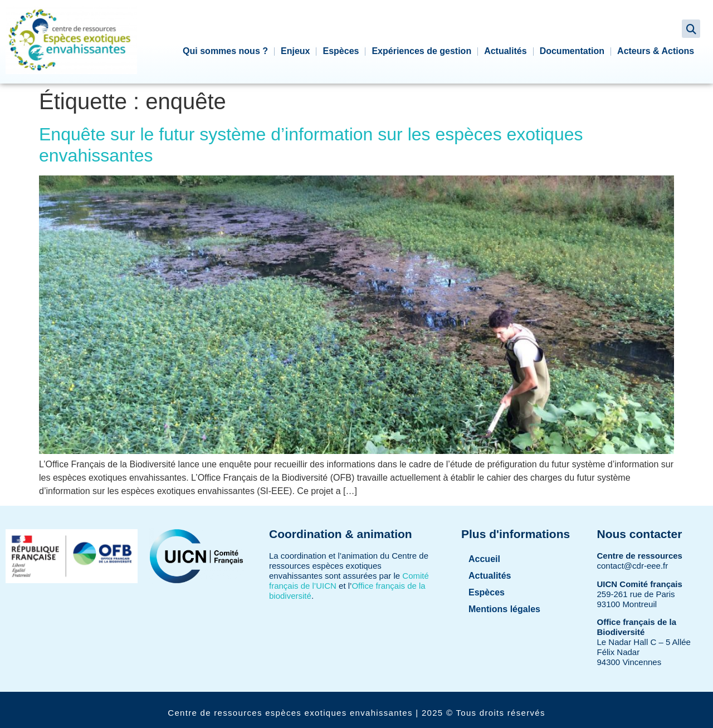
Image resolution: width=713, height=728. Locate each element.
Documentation (572, 51)
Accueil (484, 559)
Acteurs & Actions (656, 51)
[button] (691, 29)
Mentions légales (504, 609)
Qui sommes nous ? (225, 51)
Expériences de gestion (421, 51)
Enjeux (295, 51)
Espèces (341, 51)
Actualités (505, 51)
